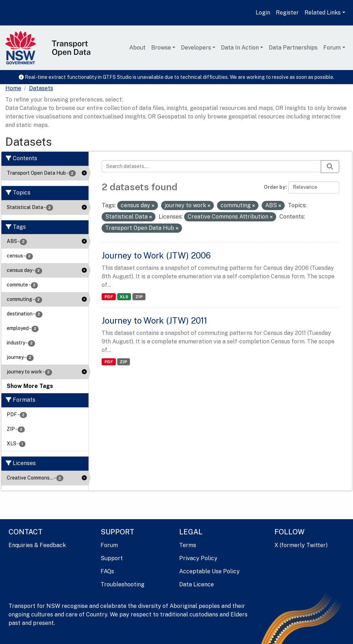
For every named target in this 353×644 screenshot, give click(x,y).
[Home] (13, 88)
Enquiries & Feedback (37, 545)
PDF (109, 297)
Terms (188, 545)
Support (112, 558)
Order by (275, 187)
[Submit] (330, 167)
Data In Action (240, 48)
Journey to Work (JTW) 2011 (154, 320)
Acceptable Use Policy (209, 571)
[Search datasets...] (211, 166)
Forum (332, 48)
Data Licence (197, 584)
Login (263, 13)
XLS (124, 297)
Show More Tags (30, 386)
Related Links (323, 13)
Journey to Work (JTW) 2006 (156, 255)
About (137, 48)
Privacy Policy (198, 558)
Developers (196, 48)
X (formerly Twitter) (301, 545)
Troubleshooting (123, 584)
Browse (161, 48)
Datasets (41, 88)
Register (287, 13)
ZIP (139, 297)
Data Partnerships (293, 48)
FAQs (107, 571)
